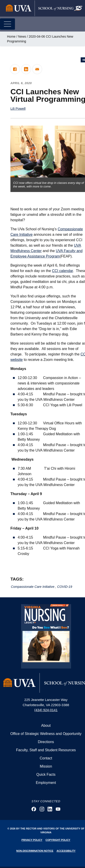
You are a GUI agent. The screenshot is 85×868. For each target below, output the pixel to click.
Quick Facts (46, 774)
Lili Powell (18, 108)
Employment (46, 783)
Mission (46, 766)
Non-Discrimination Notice (35, 851)
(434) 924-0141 (46, 710)
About (46, 726)
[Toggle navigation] (7, 24)
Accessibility (66, 851)
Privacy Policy (32, 840)
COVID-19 (65, 587)
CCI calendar (62, 271)
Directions (46, 742)
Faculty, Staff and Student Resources (46, 750)
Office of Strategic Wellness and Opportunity (46, 734)
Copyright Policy (58, 840)
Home (11, 36)
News (22, 36)
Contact (46, 758)
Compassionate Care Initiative (33, 587)
